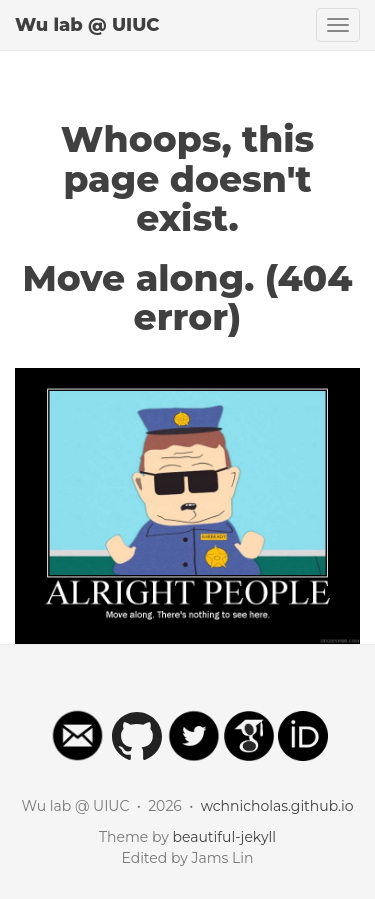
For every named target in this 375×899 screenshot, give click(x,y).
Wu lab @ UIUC (87, 25)
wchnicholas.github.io (277, 806)
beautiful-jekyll (224, 837)
